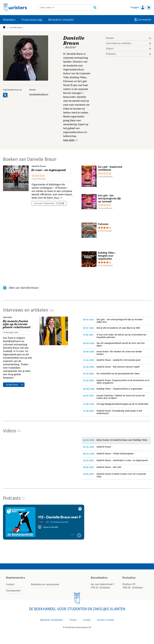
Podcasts (111, 54)
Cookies (87, 620)
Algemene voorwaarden (51, 620)
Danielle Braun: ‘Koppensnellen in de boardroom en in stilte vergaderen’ (123, 382)
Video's (110, 49)
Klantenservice (15, 578)
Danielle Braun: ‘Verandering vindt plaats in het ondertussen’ (119, 412)
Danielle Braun (16, 27)
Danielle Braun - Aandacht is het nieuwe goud (118, 360)
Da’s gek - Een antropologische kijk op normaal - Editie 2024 (120, 321)
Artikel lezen (12, 385)
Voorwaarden (13, 591)
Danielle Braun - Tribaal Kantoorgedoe (115, 454)
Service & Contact (106, 620)
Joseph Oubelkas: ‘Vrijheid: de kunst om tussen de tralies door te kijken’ (121, 397)
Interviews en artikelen (119, 43)
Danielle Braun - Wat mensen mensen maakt (118, 367)
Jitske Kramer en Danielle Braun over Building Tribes (122, 440)
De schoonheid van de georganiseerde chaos (118, 374)
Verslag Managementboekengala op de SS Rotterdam (122, 404)
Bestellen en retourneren (45, 584)
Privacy (73, 620)
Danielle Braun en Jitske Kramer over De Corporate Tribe (121, 475)
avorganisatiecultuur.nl (39, 94)
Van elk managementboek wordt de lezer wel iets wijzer (121, 345)
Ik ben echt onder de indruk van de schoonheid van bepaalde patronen (121, 336)
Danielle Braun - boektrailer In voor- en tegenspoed (122, 460)
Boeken (110, 38)
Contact (10, 584)
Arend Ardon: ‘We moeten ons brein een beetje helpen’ (119, 353)
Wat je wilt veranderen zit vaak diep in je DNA (118, 328)
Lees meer (69, 140)
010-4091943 (145, 20)
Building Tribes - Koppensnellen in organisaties (119, 389)
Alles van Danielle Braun (24, 288)
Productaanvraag (32, 20)
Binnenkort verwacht (61, 20)
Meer (57, 198)
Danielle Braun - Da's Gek (109, 467)
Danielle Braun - (104, 447)
